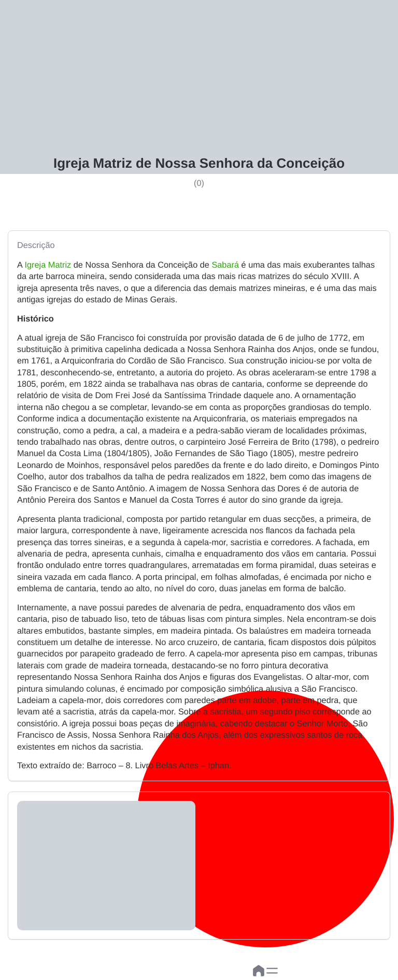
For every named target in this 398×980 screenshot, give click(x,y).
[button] (272, 971)
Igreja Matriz (48, 265)
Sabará (225, 265)
